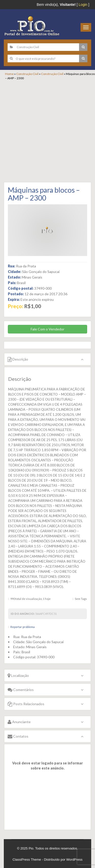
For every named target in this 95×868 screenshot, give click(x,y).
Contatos (18, 736)
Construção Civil (27, 74)
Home (9, 74)
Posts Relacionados (26, 704)
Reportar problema (23, 627)
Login (83, 5)
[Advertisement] (48, 130)
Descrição (18, 359)
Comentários (21, 690)
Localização (18, 675)
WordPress (74, 860)
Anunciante (19, 722)
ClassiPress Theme (27, 860)
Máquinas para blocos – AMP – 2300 (44, 194)
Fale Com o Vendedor (48, 329)
